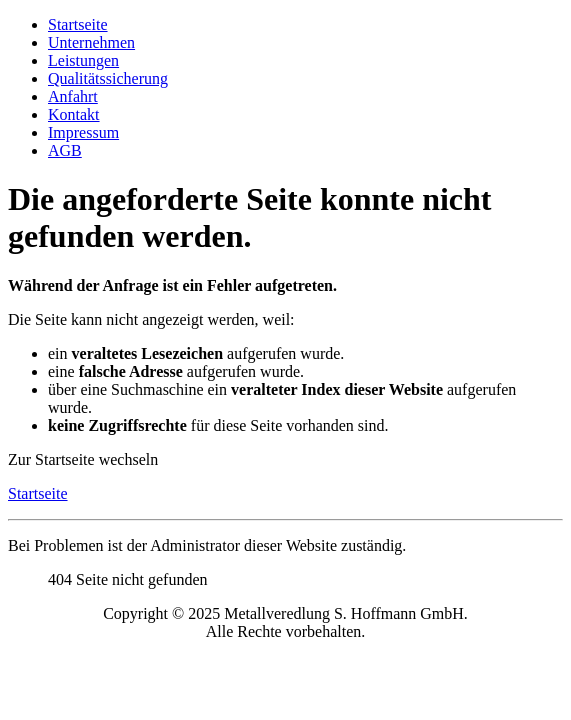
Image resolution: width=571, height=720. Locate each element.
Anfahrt (73, 96)
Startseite (78, 24)
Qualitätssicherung (108, 78)
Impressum (83, 132)
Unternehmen (91, 42)
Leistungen (83, 60)
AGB (65, 150)
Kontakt (74, 114)
